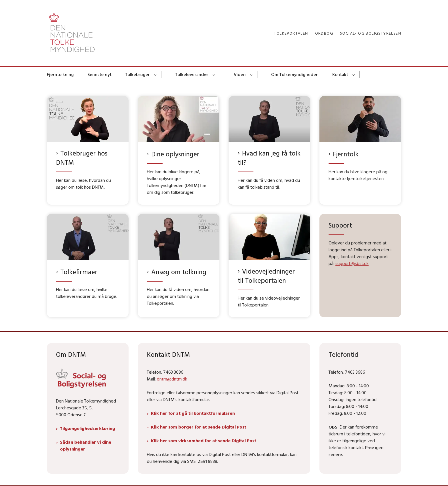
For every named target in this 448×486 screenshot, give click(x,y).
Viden (240, 74)
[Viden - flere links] (252, 74)
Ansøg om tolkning (179, 272)
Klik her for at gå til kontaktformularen (193, 413)
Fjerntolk (346, 154)
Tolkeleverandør (192, 74)
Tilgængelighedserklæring (88, 428)
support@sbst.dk (352, 263)
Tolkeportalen (291, 33)
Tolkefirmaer (79, 272)
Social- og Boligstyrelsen (371, 33)
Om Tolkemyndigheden (295, 74)
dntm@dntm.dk (172, 379)
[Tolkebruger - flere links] (156, 74)
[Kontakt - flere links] (354, 74)
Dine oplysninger (175, 154)
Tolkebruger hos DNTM (82, 158)
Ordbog (324, 33)
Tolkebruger (137, 74)
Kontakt (340, 74)
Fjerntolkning (60, 74)
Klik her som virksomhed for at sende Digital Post (204, 441)
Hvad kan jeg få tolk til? (269, 158)
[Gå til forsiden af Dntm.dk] (72, 33)
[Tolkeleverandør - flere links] (214, 74)
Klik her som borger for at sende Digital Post (199, 427)
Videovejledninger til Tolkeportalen (266, 276)
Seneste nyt (99, 74)
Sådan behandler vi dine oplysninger (86, 445)
